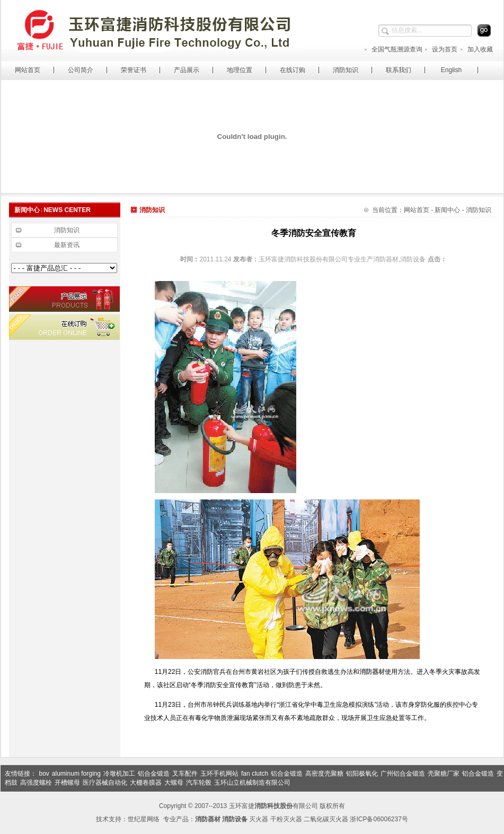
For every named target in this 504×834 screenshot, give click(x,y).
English (451, 70)
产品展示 (187, 70)
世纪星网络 (144, 819)
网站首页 (28, 70)
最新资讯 (67, 245)
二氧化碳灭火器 (326, 819)
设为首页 (441, 49)
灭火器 (259, 819)
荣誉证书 (134, 70)
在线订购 (293, 70)
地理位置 (240, 70)
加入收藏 (476, 49)
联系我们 (399, 70)
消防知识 (346, 70)
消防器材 (372, 672)
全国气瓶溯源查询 (393, 49)
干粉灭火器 (286, 819)
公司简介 (81, 70)
